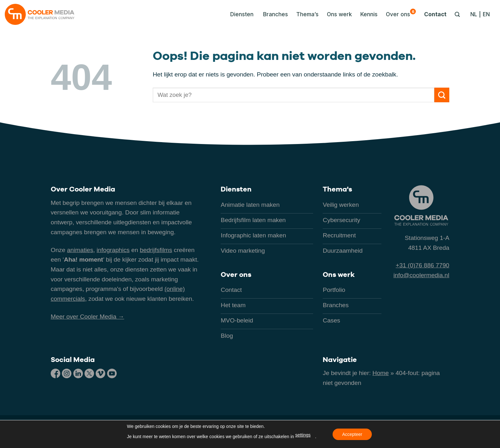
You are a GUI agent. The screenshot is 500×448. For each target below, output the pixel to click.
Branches (276, 14)
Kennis (369, 14)
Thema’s (307, 14)
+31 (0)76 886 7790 (423, 265)
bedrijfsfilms (156, 250)
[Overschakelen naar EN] (486, 14)
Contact (435, 14)
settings (303, 435)
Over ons (401, 13)
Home (381, 373)
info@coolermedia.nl (421, 275)
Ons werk (339, 14)
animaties (80, 250)
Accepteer (352, 434)
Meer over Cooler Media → (87, 317)
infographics (113, 250)
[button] (240, 14)
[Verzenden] (442, 95)
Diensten (236, 189)
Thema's (337, 189)
